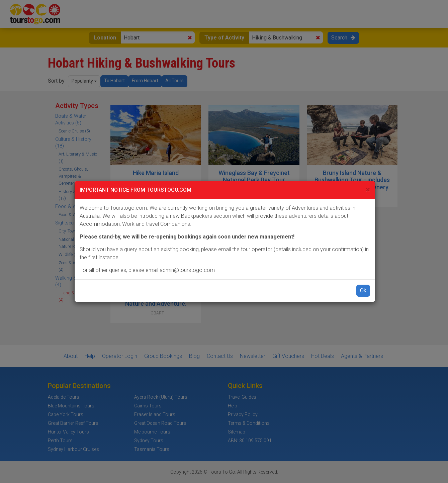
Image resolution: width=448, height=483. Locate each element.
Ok (363, 291)
